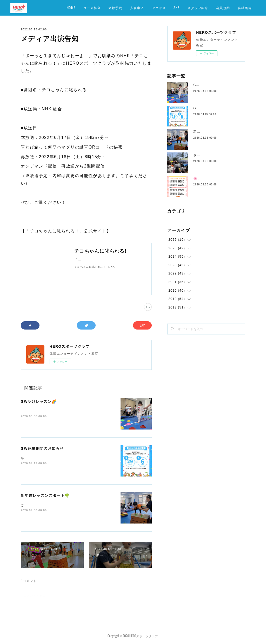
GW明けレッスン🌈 (39, 401)
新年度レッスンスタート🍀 (45, 495)
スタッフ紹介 (198, 8)
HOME (71, 8)
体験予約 (115, 8)
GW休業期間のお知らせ (42, 448)
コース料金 (92, 8)
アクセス (159, 8)
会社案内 (245, 8)
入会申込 (137, 8)
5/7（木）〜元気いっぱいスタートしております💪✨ (63, 411)
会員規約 (223, 8)
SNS (177, 8)
